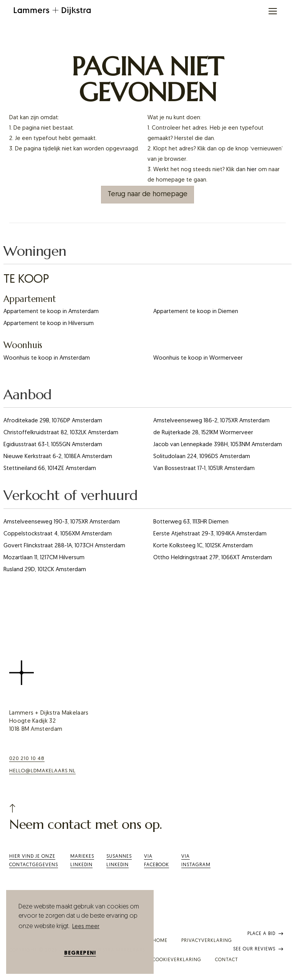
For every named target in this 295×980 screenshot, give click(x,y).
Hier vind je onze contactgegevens (34, 861)
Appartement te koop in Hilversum (49, 324)
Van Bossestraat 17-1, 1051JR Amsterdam (204, 469)
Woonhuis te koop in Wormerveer (198, 358)
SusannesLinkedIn (119, 861)
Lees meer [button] (86, 927)
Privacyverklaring (207, 941)
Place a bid (265, 934)
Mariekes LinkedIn (82, 861)
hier (252, 170)
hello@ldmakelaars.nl (42, 771)
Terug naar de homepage (147, 194)
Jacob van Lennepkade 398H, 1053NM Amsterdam (218, 445)
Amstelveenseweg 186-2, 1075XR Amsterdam (211, 421)
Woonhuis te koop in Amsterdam (47, 358)
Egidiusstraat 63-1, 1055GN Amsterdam (53, 445)
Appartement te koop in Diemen (196, 312)
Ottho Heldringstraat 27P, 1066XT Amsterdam (213, 558)
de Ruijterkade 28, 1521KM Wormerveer (203, 433)
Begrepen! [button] (80, 953)
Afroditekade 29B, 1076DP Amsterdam (53, 421)
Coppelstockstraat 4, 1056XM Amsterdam (58, 534)
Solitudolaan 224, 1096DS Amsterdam (202, 457)
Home (160, 941)
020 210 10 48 (27, 759)
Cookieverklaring (177, 960)
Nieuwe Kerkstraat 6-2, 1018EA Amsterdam (58, 457)
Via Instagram (196, 861)
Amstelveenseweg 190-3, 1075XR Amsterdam (62, 522)
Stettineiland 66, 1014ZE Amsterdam (50, 469)
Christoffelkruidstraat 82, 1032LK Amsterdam (61, 433)
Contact (227, 960)
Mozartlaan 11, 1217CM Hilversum (44, 558)
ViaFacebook (157, 861)
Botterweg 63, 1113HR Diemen (191, 522)
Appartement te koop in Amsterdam (51, 312)
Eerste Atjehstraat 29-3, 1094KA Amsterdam (210, 534)
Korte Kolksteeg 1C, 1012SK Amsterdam (203, 546)
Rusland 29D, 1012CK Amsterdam (45, 570)
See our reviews (258, 949)
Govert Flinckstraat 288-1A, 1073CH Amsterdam (64, 546)
